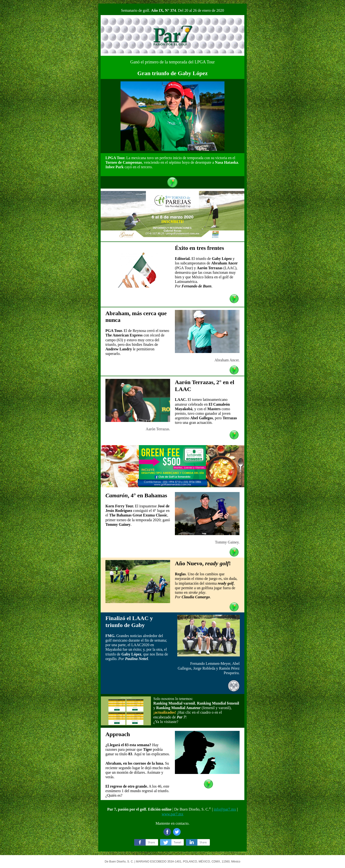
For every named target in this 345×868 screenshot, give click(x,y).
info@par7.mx (225, 809)
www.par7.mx (173, 814)
